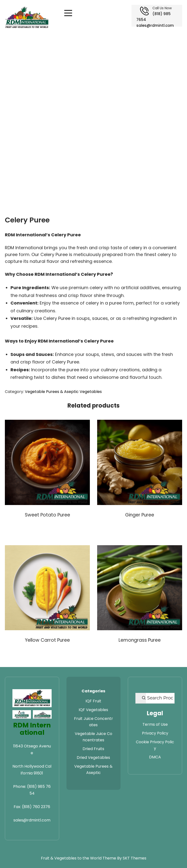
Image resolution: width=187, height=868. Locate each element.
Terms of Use (155, 724)
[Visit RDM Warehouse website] (42, 714)
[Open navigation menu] (68, 13)
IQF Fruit (93, 701)
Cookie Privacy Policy (155, 745)
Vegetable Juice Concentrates (93, 737)
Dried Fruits (93, 749)
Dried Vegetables (93, 758)
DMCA (155, 757)
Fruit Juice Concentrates (93, 722)
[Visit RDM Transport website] (22, 714)
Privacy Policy (155, 733)
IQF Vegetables (93, 710)
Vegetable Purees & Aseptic (93, 769)
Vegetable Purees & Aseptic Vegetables (63, 392)
